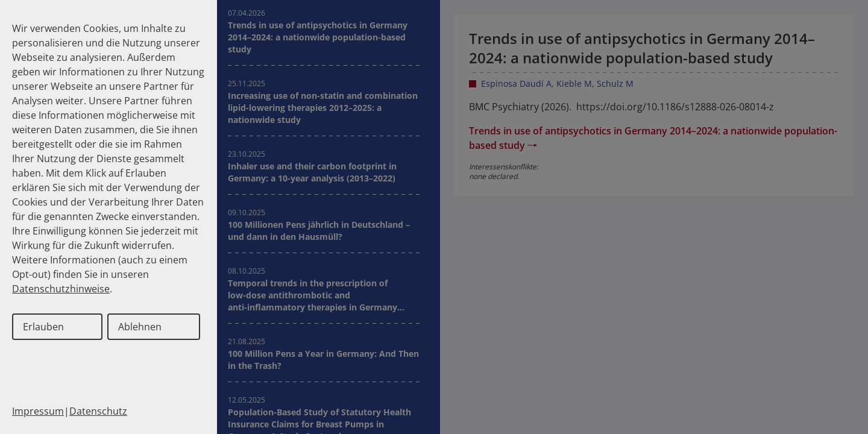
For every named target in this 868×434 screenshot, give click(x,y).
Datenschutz (98, 411)
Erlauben (43, 327)
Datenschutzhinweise (61, 289)
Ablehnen (140, 327)
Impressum (38, 411)
